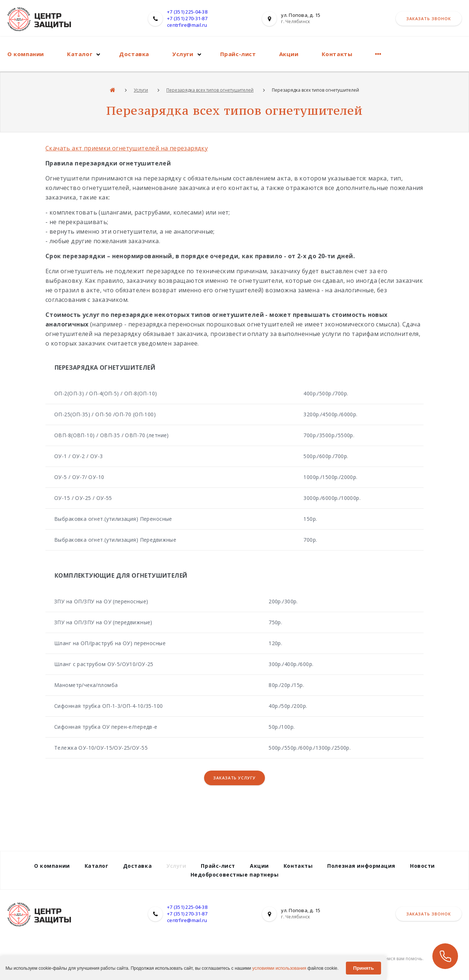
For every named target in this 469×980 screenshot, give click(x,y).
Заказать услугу (235, 778)
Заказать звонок (429, 19)
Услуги (183, 54)
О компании (26, 54)
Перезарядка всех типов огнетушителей (210, 90)
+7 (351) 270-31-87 (187, 18)
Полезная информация (361, 866)
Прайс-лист (238, 54)
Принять (363, 968)
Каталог (80, 54)
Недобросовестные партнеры (235, 875)
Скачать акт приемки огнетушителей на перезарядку (127, 148)
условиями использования (279, 968)
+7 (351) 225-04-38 (187, 12)
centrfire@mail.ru (187, 25)
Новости (422, 866)
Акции (289, 54)
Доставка (134, 54)
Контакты (337, 54)
